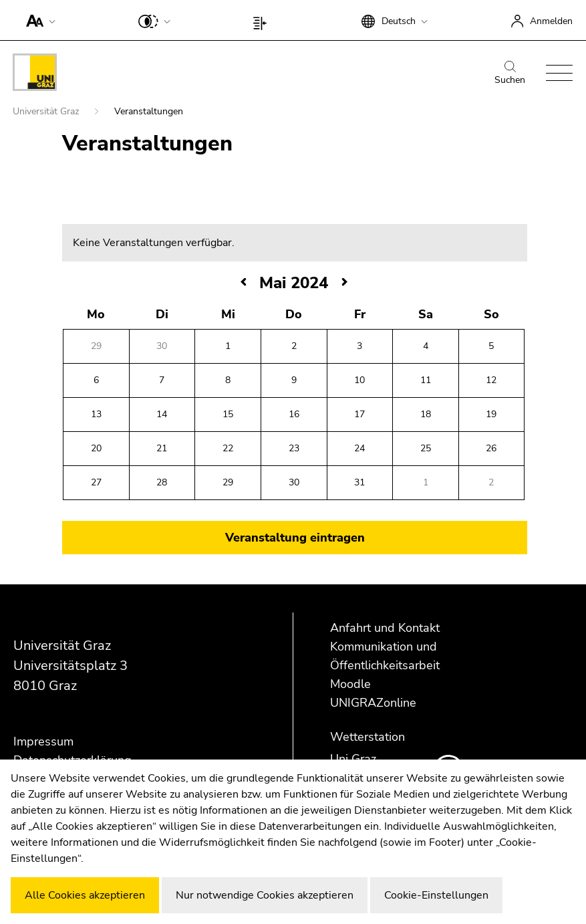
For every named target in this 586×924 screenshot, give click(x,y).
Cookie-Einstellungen (436, 895)
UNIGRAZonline (373, 703)
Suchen (510, 74)
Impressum (43, 741)
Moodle (350, 684)
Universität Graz (47, 111)
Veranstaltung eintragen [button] (295, 538)
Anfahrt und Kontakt (385, 628)
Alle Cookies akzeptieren (85, 895)
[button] (38, 20)
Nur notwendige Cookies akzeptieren (265, 895)
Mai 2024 (294, 283)
